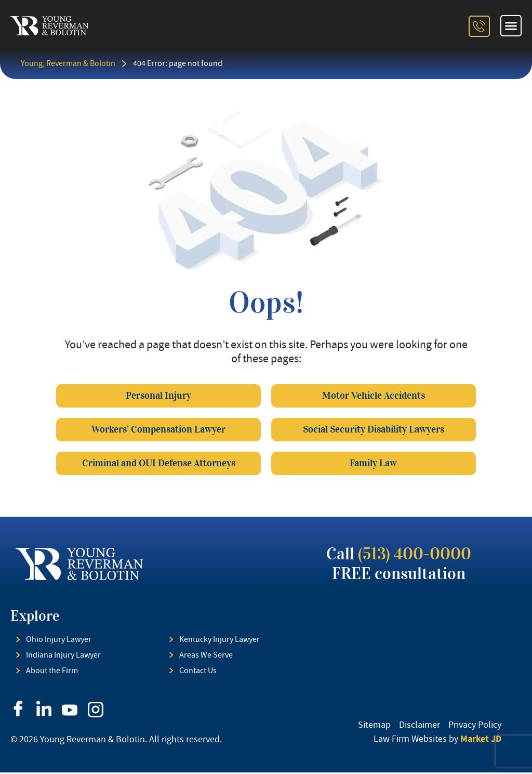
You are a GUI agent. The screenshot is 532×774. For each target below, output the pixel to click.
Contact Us (198, 672)
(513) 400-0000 (415, 555)
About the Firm (52, 672)
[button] (511, 26)
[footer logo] (79, 566)
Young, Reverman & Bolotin (68, 63)
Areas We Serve (206, 657)
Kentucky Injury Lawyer (220, 641)
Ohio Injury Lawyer (59, 641)
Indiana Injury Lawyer (63, 657)
